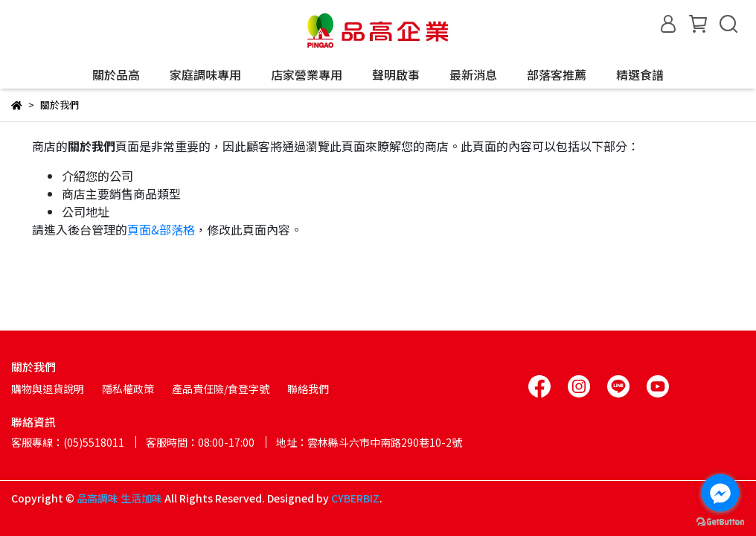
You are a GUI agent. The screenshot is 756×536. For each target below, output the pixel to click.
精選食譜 (640, 74)
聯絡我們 (308, 389)
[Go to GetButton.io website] (720, 521)
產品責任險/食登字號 (221, 389)
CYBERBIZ (355, 498)
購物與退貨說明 (48, 389)
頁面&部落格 (161, 229)
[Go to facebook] (720, 493)
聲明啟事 (396, 74)
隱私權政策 (128, 389)
